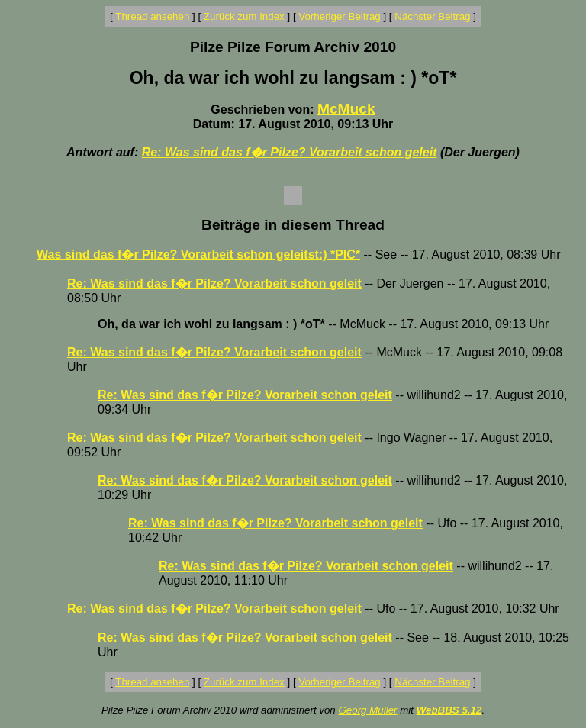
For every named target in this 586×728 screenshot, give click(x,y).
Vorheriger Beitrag (339, 16)
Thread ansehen (152, 16)
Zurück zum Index (244, 16)
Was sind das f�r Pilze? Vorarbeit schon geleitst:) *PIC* (198, 254)
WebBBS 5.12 (449, 710)
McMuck (346, 109)
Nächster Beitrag (432, 16)
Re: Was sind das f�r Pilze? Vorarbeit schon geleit (290, 152)
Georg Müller (367, 710)
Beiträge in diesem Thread (293, 225)
